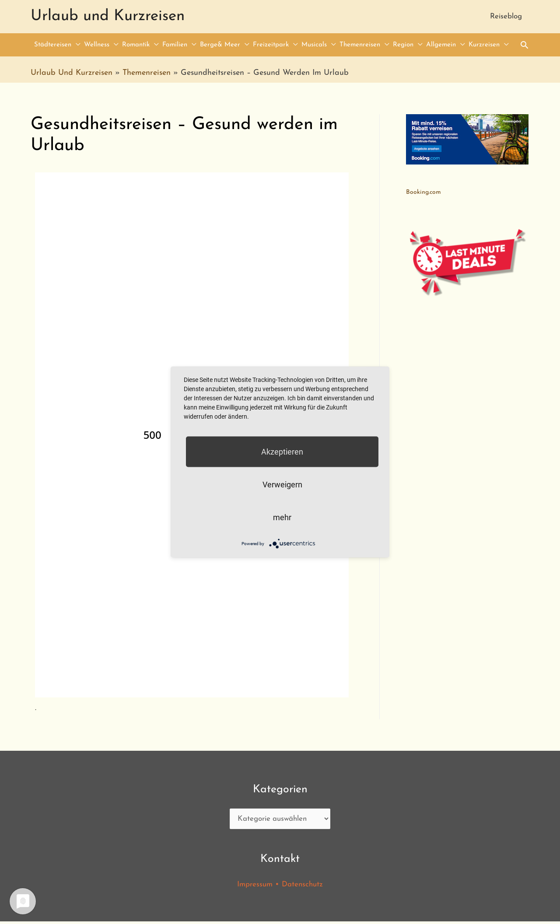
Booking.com (423, 194)
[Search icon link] (524, 46)
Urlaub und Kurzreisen (108, 17)
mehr (282, 517)
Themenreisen (147, 74)
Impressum (254, 887)
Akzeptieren (282, 452)
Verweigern (282, 485)
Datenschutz (303, 887)
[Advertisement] (467, 431)
